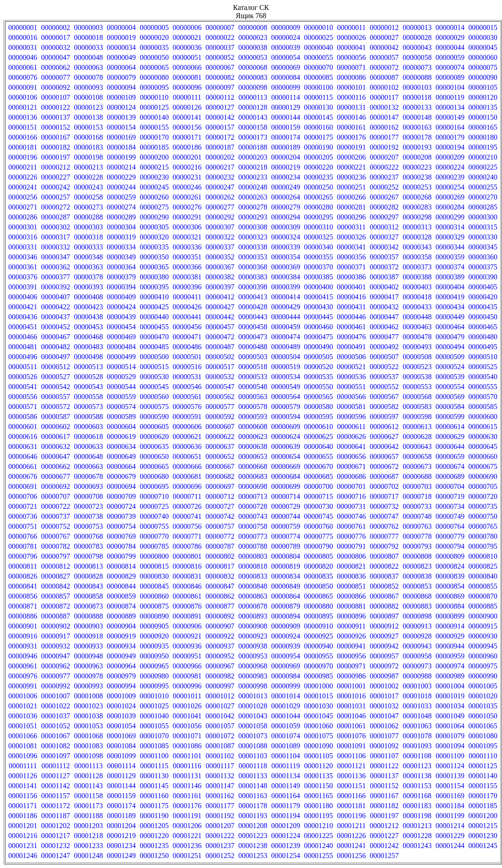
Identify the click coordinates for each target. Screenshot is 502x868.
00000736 (23, 516)
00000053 (253, 57)
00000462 (384, 327)
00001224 (286, 836)
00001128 (89, 776)
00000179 (450, 137)
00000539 (450, 377)
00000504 (286, 357)
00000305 (154, 227)
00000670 (319, 466)
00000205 (319, 157)
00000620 (154, 436)
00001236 (187, 846)
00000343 (417, 247)
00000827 (56, 576)
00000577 (220, 407)
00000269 (450, 197)
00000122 (56, 107)
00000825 (483, 566)
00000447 (384, 317)
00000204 (286, 157)
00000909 (286, 626)
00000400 (319, 287)
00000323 (253, 237)
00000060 (483, 57)
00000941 (352, 646)
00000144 (286, 117)
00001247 (56, 856)
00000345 (483, 247)
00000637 (220, 446)
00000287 (56, 217)
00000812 (56, 566)
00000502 (220, 357)
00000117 (384, 97)
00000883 (417, 606)
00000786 (187, 546)
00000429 (286, 307)
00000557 (56, 397)
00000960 (483, 656)
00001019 (450, 696)
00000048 (88, 57)
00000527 (56, 377)
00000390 (483, 277)
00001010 (154, 696)
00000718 (417, 496)
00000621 (187, 436)
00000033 (88, 47)
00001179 (286, 806)
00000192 (384, 147)
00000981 (187, 676)
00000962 (56, 666)
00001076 (352, 736)
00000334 (121, 247)
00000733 (417, 506)
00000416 (352, 297)
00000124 (121, 107)
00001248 (88, 856)
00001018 (417, 696)
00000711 (187, 496)
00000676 (23, 476)
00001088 (253, 746)
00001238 (253, 846)
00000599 (450, 417)
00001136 (351, 776)
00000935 (154, 646)
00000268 (417, 197)
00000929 (450, 636)
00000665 (154, 466)
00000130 (319, 107)
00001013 (253, 696)
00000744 (286, 516)
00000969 (286, 666)
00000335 (154, 247)
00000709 (121, 496)
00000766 (23, 536)
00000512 (56, 367)
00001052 (56, 726)
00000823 (417, 566)
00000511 (23, 367)
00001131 (187, 776)
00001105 (318, 756)
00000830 (154, 576)
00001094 (450, 746)
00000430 (319, 307)
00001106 (351, 756)
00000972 (384, 666)
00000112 (220, 97)
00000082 (220, 77)
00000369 (286, 267)
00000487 (220, 347)
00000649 (121, 456)
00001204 (121, 826)
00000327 (384, 237)
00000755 (154, 526)
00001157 (56, 796)
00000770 (154, 536)
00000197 (56, 157)
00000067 (220, 67)
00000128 (253, 107)
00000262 (220, 197)
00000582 (384, 407)
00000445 (319, 317)
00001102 (220, 756)
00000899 (450, 616)
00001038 (88, 716)
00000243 (88, 187)
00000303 (88, 227)
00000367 (220, 267)
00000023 (253, 37)
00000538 (417, 377)
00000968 (253, 666)
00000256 (23, 197)
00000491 (352, 347)
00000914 (450, 626)
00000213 (88, 167)
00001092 (384, 746)
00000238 (417, 177)
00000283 (417, 207)
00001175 (154, 806)
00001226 (352, 836)
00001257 (384, 856)
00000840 (483, 576)
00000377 (56, 277)
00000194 (450, 147)
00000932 (56, 646)
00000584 (450, 407)
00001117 (220, 766)
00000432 (384, 307)
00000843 (88, 586)
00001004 (450, 686)
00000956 (352, 656)
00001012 (220, 696)
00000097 (220, 87)
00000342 (384, 247)
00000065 (154, 67)
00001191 (187, 816)
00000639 (286, 446)
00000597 (384, 417)
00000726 (187, 506)
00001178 (253, 806)
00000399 (286, 287)
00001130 (154, 776)
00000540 (483, 377)
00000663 (88, 466)
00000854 (450, 586)
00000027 (384, 37)
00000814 (121, 566)
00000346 (23, 257)
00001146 (187, 786)
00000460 (319, 327)
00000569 (450, 397)
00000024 (286, 37)
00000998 (253, 686)
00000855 (483, 586)
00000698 (253, 486)
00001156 (23, 796)
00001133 (253, 776)
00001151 (351, 786)
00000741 (187, 516)
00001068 (88, 736)
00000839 (450, 576)
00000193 (417, 147)
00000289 (121, 217)
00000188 (253, 147)
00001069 (121, 736)
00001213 (417, 826)
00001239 (286, 846)
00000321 (187, 237)
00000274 (121, 207)
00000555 (483, 387)
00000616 (23, 436)
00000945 (483, 646)
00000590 (154, 417)
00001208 (253, 826)
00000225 (483, 167)
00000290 (154, 217)
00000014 (450, 27)
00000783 (88, 546)
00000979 (121, 676)
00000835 (319, 576)
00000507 (384, 357)
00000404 (450, 287)
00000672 (384, 466)
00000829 (121, 576)
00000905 (154, 626)
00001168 (417, 796)
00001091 (352, 746)
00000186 (187, 147)
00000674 (450, 466)
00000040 (319, 47)
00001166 (351, 796)
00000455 (154, 327)
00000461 (352, 327)
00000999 (286, 686)
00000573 (88, 407)
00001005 (483, 686)
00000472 (220, 337)
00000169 (121, 137)
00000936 (187, 646)
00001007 (56, 696)
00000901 (23, 626)
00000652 (220, 456)
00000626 (352, 436)
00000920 (154, 636)
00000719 (450, 496)
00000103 (417, 87)
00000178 (417, 137)
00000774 (286, 536)
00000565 (319, 397)
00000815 (154, 566)
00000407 (56, 297)
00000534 (286, 377)
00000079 (121, 77)
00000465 (483, 327)
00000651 (187, 456)
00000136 (23, 117)
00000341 (352, 247)
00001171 (23, 806)
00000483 (88, 347)
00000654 (286, 456)
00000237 (384, 177)
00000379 (121, 277)
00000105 (483, 87)
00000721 (23, 506)
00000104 (450, 87)
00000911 (351, 626)
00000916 (23, 636)
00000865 (319, 596)
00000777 (384, 536)
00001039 (121, 716)
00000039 (286, 47)
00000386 (352, 277)
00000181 (23, 147)
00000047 (56, 57)
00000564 (286, 397)
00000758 (253, 526)
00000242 (56, 187)
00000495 (483, 347)
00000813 (88, 566)
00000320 (154, 237)
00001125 (483, 766)
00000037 (220, 47)
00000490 (319, 347)
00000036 (187, 47)
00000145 (319, 117)
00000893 (253, 616)
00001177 (220, 806)
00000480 (483, 337)
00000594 (286, 417)
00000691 (23, 486)
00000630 (483, 436)
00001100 (154, 756)
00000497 (56, 357)
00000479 (450, 337)
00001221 (187, 836)
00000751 (23, 526)
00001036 (23, 716)
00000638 (253, 446)
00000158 (253, 127)
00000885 (483, 606)
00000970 (319, 666)
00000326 (352, 237)
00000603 (88, 427)
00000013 (417, 27)
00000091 (23, 87)
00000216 (187, 167)
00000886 (23, 616)
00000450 (483, 317)
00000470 (154, 337)
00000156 (187, 127)
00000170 (154, 137)
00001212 (384, 826)
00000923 (253, 636)
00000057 (384, 57)
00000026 (352, 37)
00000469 (121, 337)
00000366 (187, 267)
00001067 (56, 736)
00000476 (352, 337)
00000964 (121, 666)
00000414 (286, 297)
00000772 (220, 536)
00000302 (56, 227)
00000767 (56, 536)
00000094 (121, 87)
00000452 (56, 327)
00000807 (384, 556)
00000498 (88, 357)
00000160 (319, 127)
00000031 (23, 47)
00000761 (352, 526)
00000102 (384, 87)
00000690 (483, 476)
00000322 (220, 237)
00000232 (220, 177)
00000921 (187, 636)
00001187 (56, 816)
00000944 (450, 646)
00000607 (220, 427)
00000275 (154, 207)
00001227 (384, 836)
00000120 (483, 97)
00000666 (187, 466)
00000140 (154, 117)
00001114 (121, 766)
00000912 (384, 626)
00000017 (56, 37)
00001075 (319, 736)
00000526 (23, 377)
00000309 (286, 227)
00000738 (88, 516)
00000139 (121, 117)
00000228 (88, 177)
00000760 (319, 526)
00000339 (286, 247)
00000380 (154, 277)
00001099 (121, 756)
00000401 (352, 287)
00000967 (220, 666)
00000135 (483, 107)
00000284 (450, 207)
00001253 (253, 856)
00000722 (56, 506)
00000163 (417, 127)
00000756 (187, 526)
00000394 (121, 287)
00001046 (352, 716)
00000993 (88, 686)
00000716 (352, 496)
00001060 (319, 726)
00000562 (220, 397)
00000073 (417, 67)
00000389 (450, 277)
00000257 (56, 197)
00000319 (121, 237)
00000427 (220, 307)
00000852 (384, 586)
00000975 (483, 666)
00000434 (450, 307)
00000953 (253, 656)
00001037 (56, 716)
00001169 (450, 796)
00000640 (319, 446)
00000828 (88, 576)
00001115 (154, 766)
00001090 (319, 746)
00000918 (88, 636)
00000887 (56, 616)
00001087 (220, 746)
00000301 (23, 227)
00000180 (483, 137)
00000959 (450, 656)
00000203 (253, 157)
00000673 (417, 466)
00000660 (483, 456)
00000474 (286, 337)
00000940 (319, 646)
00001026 (187, 706)
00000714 (286, 496)
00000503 (253, 357)
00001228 (417, 836)
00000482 (56, 347)
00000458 (253, 327)
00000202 (220, 157)
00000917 (56, 636)
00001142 (56, 786)
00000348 (88, 257)
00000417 (384, 297)
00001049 (450, 716)
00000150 (483, 117)
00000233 (253, 177)
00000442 (220, 317)
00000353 (253, 257)
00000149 (450, 117)
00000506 (352, 357)
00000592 (220, 417)
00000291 (187, 217)
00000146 (352, 117)
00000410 (154, 297)
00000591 (187, 417)
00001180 (318, 806)
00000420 (483, 297)
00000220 (319, 167)
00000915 (483, 626)
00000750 (483, 516)
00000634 (121, 446)
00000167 (56, 137)
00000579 (286, 407)
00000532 (220, 377)
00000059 (450, 57)
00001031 (352, 706)
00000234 (286, 177)
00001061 (352, 726)
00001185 (483, 806)
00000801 (187, 556)
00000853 (417, 586)
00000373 (417, 267)
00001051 (23, 726)
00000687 (384, 476)
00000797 (56, 556)
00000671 (352, 466)
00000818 (253, 566)
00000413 (253, 297)
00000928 (417, 636)
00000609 (286, 427)
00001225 (319, 836)
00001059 (286, 726)
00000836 (352, 576)
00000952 (220, 656)
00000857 (56, 596)
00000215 (154, 167)
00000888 (88, 616)
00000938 (253, 646)
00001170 (483, 796)
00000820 (319, 566)
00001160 (154, 796)
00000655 (319, 456)
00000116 (351, 97)
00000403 (417, 287)
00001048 (417, 716)
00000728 (253, 506)
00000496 (23, 357)
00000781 (23, 546)
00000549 (286, 387)
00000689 (450, 476)
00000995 (154, 686)
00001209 (286, 826)
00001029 (286, 706)
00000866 (352, 596)
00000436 (23, 317)
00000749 (450, 516)
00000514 (121, 367)
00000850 (319, 586)
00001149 (286, 786)
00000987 (384, 676)
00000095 (154, 87)
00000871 (23, 606)
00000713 (253, 496)
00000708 (88, 496)
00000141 (187, 117)
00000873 (88, 606)
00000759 (286, 526)
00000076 (23, 77)
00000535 (319, 377)
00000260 (154, 197)
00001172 (56, 806)
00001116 (187, 766)
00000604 (121, 427)
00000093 (88, 87)
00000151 (23, 127)
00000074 (450, 67)
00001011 (187, 696)
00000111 (187, 97)
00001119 (286, 766)
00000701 (352, 486)
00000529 (121, 377)
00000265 (319, 197)
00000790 (319, 546)
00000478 (417, 337)
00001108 (417, 756)
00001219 (121, 836)
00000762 (384, 526)
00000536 (352, 377)
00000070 (319, 67)
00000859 (121, 596)
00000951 (187, 656)
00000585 (483, 407)
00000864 (286, 596)
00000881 (352, 606)
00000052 (220, 57)
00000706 (23, 496)
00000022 (220, 37)
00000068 (253, 67)
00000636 (187, 446)
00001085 (154, 746)
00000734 (450, 506)
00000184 (121, 147)
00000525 (483, 367)
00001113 (89, 766)
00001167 (384, 796)
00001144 (121, 786)
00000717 (384, 496)
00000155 (154, 127)
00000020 (154, 37)
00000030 (483, 37)
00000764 (450, 526)
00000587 (56, 417)
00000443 (253, 317)
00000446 (352, 317)
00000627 (384, 436)
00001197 (384, 816)
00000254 (450, 187)
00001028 (253, 706)
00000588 (88, 417)
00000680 (154, 476)
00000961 (23, 666)
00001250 (154, 856)
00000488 (253, 347)
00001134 (286, 776)
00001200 (483, 816)
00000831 (187, 576)
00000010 (319, 27)
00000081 (187, 77)
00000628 (417, 436)
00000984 (286, 676)
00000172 (220, 137)
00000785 (154, 546)
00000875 (154, 606)
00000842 (56, 586)
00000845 (154, 586)
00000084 (286, 77)
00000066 (187, 67)
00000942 (384, 646)
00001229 (450, 836)
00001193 (253, 816)
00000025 (319, 37)
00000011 (351, 27)
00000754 (121, 526)
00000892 (220, 616)
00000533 (253, 377)
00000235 (319, 177)
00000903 (88, 626)
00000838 (417, 576)
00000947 (56, 656)
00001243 (417, 846)
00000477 (384, 337)
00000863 (253, 596)
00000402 (384, 287)
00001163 (253, 796)
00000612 (384, 427)
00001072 (220, 736)
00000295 (319, 217)
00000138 (88, 117)
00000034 (121, 47)
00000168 (88, 137)
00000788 (253, 546)
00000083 (253, 77)
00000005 (154, 27)
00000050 (154, 57)
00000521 (352, 367)
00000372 (384, 267)
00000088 (417, 77)
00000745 (319, 516)
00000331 (23, 247)
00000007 (220, 27)
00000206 (352, 157)
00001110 (483, 756)
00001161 (187, 796)
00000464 (450, 327)
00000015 (483, 27)
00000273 (88, 207)
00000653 (253, 456)
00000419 (450, 297)
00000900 (483, 616)
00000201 (187, 157)
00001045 (319, 716)
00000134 (450, 107)
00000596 (352, 417)
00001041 (187, 716)
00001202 (56, 826)
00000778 (417, 536)
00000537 (384, 377)
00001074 (286, 736)
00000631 (23, 446)
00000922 (220, 636)
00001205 (154, 826)
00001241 (352, 846)
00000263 (253, 197)
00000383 (253, 277)
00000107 (56, 97)
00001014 (286, 696)
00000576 (187, 407)
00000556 (23, 397)
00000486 (187, 347)
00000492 (384, 347)
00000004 (121, 27)
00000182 (56, 147)
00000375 (483, 267)
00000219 (286, 167)
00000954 (286, 656)
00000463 (417, 327)
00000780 (483, 536)
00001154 (450, 786)
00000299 (450, 217)
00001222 (220, 836)
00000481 (23, 347)
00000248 (253, 187)
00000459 (286, 327)
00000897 (384, 616)
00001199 (450, 816)
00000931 (23, 646)
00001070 (154, 736)
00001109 (450, 756)
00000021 (187, 37)
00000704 (450, 486)
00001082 (56, 746)
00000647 (56, 456)
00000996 (187, 686)
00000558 (88, 397)
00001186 (23, 816)
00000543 (88, 387)
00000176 (352, 137)
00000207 (384, 157)
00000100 (319, 87)
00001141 (23, 786)
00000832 (220, 576)
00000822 (384, 566)
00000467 (56, 337)
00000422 (56, 307)
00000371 (352, 267)
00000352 (220, 257)
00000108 (88, 97)
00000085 (319, 77)
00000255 (483, 187)
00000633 (88, 446)
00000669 (286, 466)
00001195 (318, 816)
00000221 (352, 167)
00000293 (253, 217)
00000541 (23, 387)
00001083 (88, 746)
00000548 (253, 387)
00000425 (154, 307)
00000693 (88, 486)
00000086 (352, 77)
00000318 (88, 237)
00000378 (88, 277)
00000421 (23, 307)
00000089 (450, 77)
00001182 (384, 806)
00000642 (384, 446)
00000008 (253, 27)
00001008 (88, 696)
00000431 (352, 307)
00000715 (319, 496)
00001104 (286, 756)
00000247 (220, 187)
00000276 (187, 207)
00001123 (417, 766)
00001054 (121, 726)
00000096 (187, 87)
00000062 (56, 67)
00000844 (121, 586)
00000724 (121, 506)
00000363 (88, 267)
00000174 (286, 137)
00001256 (352, 856)
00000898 (417, 616)
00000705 (483, 486)
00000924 (286, 636)
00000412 (220, 297)
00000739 (121, 516)
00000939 (286, 646)
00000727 (220, 506)
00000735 (483, 506)
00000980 (154, 676)
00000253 (417, 187)
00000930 (483, 636)
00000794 (450, 546)
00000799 (121, 556)
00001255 (319, 856)
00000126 (187, 107)
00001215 (483, 826)
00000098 (253, 87)
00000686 (352, 476)
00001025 (154, 706)
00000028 (417, 37)
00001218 (88, 836)
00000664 (121, 466)
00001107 (384, 756)
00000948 (88, 656)
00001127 (56, 776)
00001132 (220, 776)
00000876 (187, 606)
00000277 (220, 207)
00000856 (23, 596)
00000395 (154, 287)
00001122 (384, 766)
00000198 (88, 157)
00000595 (319, 417)
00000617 (56, 436)
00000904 (121, 626)
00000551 (352, 387)
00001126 (23, 776)
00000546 (187, 387)
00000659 (450, 456)
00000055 (319, 57)
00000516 (187, 367)
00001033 (417, 706)
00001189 (121, 816)
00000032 (56, 47)
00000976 (23, 676)
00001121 (351, 766)
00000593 (253, 417)
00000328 (417, 237)
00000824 (450, 566)
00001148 (253, 786)
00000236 (352, 177)
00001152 (384, 786)
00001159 (121, 796)
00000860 (154, 596)
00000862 (220, 596)
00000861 (187, 596)
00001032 (384, 706)
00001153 (417, 786)
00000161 (352, 127)
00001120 (318, 766)
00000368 (253, 267)
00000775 (319, 536)
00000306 (187, 227)
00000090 (483, 77)
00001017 (384, 696)
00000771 (187, 536)
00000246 (187, 187)
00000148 (417, 117)
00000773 (253, 536)
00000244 (121, 187)
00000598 (417, 417)
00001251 (187, 856)
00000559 (121, 397)
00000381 (187, 277)
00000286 (23, 217)
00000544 (121, 387)
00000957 (384, 656)
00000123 (88, 107)
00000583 (417, 407)
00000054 (286, 57)
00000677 (56, 476)
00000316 (23, 237)
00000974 (450, 666)
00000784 (121, 546)
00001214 (450, 826)
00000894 (286, 616)
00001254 (286, 856)
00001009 (121, 696)
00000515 (154, 367)
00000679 (121, 476)
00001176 (187, 806)
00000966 (187, 666)
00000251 (352, 187)
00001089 (286, 746)
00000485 (154, 347)
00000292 (220, 217)
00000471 (187, 337)
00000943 (417, 646)
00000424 (121, 307)
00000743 (253, 516)
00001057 (220, 726)
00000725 (154, 506)
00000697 (220, 486)
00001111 (23, 766)
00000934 (121, 646)
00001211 (351, 826)
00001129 (121, 776)
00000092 (56, 87)
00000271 (23, 207)
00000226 (23, 177)
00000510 (483, 357)
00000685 (319, 476)
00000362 (56, 267)
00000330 (483, 237)
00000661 (23, 466)
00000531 (187, 377)
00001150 (318, 786)
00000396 (187, 287)
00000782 (56, 546)
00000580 (319, 407)
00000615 (483, 427)
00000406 (23, 297)
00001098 (88, 756)
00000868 (417, 596)
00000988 (417, 676)
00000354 (286, 257)
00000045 (483, 47)
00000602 (56, 427)
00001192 (220, 816)
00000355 (319, 257)
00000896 (352, 616)
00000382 (220, 277)
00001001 (352, 686)
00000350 (154, 257)
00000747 (384, 516)
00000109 (121, 97)
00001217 (56, 836)
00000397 (220, 287)
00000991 (23, 686)
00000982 (220, 676)
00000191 (352, 147)
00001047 (384, 716)
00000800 (154, 556)
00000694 (121, 486)
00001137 (384, 776)
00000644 (450, 446)
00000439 (121, 317)
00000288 (88, 217)
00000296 (352, 217)
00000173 (253, 137)
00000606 (187, 427)
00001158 (89, 796)
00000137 (56, 117)
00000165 (483, 127)
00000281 (352, 207)
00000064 (121, 67)
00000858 (88, 596)
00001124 (450, 766)
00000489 (286, 347)
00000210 (483, 157)
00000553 (417, 387)
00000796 (23, 556)
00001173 (89, 806)
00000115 (318, 97)
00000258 (88, 197)
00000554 (450, 387)
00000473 (253, 337)
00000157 (220, 127)
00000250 (319, 187)
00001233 (88, 846)
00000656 (352, 456)
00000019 (121, 37)
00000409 (121, 297)
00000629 (450, 436)
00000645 (483, 446)
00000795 (483, 546)
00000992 (56, 686)
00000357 (384, 257)
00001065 (483, 726)
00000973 (417, 666)
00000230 (154, 177)
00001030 (319, 706)
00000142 (220, 117)
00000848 (253, 586)
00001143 (89, 786)
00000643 (417, 446)
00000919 (121, 636)
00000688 (417, 476)
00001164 (286, 796)
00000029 (450, 37)
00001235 (154, 846)
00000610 (319, 427)
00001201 (23, 826)
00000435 (483, 307)
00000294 (286, 217)
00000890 (154, 616)
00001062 (384, 726)
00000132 (384, 107)
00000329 (450, 237)
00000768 (88, 536)
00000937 (220, 646)
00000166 (23, 137)
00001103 (253, 756)
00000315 (483, 227)
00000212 (56, 167)
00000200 (154, 157)
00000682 (220, 476)
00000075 (483, 67)
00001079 (450, 736)
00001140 (483, 776)
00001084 (121, 746)
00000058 (417, 57)
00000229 (121, 177)
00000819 (286, 566)
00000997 (220, 686)
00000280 (319, 207)
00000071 (352, 67)
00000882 (384, 606)
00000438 (88, 317)
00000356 (352, 257)
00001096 (23, 756)
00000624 (286, 436)
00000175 (319, 137)
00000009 (286, 27)
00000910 (319, 626)
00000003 (88, 27)
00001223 (253, 836)
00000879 (286, 606)
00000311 (351, 227)
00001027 (220, 706)
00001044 (286, 716)
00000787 (220, 546)
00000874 (121, 606)
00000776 (352, 536)
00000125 (154, 107)
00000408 (88, 297)
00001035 (483, 706)
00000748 (417, 516)
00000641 (352, 446)
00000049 (121, 57)
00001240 (319, 846)
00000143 (253, 117)
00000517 (220, 367)
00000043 (417, 47)
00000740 (154, 516)
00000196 (23, 157)
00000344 (450, 247)
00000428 (253, 307)
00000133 (417, 107)
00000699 (286, 486)
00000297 (384, 217)
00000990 (483, 676)
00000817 (220, 566)
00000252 (384, 187)
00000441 (187, 317)
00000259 (121, 197)
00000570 (483, 397)
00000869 (450, 596)
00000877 (220, 606)
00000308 (253, 227)
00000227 (56, 177)
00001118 (253, 766)
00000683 (253, 476)
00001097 (56, 756)
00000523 (417, 367)
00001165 (318, 796)
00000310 (319, 227)
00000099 (286, 87)
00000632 (56, 446)
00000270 (483, 197)
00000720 (483, 496)
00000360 (483, 257)
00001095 (483, 746)
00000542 (56, 387)
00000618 (88, 436)
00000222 (384, 167)
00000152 (56, 127)
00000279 (286, 207)
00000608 (253, 427)
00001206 (187, 826)
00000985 (319, 676)
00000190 (319, 147)
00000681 (187, 476)
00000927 (384, 636)
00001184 (450, 806)
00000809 (450, 556)
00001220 (154, 836)
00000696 (187, 486)
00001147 (220, 786)
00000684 (286, 476)
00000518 (253, 367)
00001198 (417, 816)
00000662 (56, 466)
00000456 (187, 327)
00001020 (483, 696)
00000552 (384, 387)
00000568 (417, 397)
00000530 (154, 377)
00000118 (417, 97)
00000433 (417, 307)
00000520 (319, 367)
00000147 (384, 117)
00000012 (384, 27)
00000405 (483, 287)
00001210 (319, 826)
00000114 (286, 97)
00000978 (88, 676)
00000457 (220, 327)
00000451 (23, 327)
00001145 (154, 786)
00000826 (23, 576)
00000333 (88, 247)
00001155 (483, 786)
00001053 (88, 726)
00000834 (286, 576)
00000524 (450, 367)
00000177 (384, 137)
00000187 (220, 147)
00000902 (56, 626)
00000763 (417, 526)
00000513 (88, 367)
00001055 (154, 726)
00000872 (56, 606)
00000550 (319, 387)
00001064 (450, 726)
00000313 (417, 227)
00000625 (319, 436)
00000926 (352, 636)
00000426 (187, 307)
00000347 (56, 257)
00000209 (450, 157)
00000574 (121, 407)
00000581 (352, 407)
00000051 (187, 57)
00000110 (154, 97)
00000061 (23, 67)
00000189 (286, 147)
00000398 (253, 287)
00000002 (56, 27)
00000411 (187, 297)
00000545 (154, 387)
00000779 (450, 536)
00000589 (121, 417)
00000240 (483, 177)
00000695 (154, 486)
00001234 (121, 846)
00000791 (352, 546)
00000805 (319, 556)
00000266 (352, 197)
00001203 (88, 826)
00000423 (88, 307)
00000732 (384, 506)
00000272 (56, 207)
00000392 (56, 287)
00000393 (88, 287)
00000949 (121, 656)
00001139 (450, 776)
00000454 (121, 327)
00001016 (352, 696)
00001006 (23, 696)
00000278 (253, 207)
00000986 (352, 676)
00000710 (154, 496)
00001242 (384, 846)
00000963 (88, 666)
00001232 (56, 846)
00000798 (88, 556)
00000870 (483, 596)
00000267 (384, 197)
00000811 (23, 566)
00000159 (286, 127)
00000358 (417, 257)
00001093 (417, 746)
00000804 (286, 556)
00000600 (483, 417)
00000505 (319, 357)
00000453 (88, 327)
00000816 (187, 566)
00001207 (220, 826)
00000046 (23, 57)
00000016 (23, 37)
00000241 (23, 187)
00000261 (187, 197)
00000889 (121, 616)
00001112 (56, 766)
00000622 (220, 436)
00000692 (56, 486)
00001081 (23, 746)
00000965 (154, 666)
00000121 (23, 107)
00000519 (286, 367)
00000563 (253, 397)
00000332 (56, 247)
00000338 (253, 247)
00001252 (220, 856)
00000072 (384, 67)
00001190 (154, 816)
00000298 (417, 217)
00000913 (417, 626)
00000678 (88, 476)
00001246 (23, 856)
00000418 (417, 297)
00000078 (88, 77)
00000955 (319, 656)
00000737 (56, 516)
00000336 (187, 247)
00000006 (187, 27)
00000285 (483, 207)
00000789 (286, 546)
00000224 (450, 167)
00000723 (88, 506)
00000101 (352, 87)
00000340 (319, 247)
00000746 (352, 516)
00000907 (220, 626)
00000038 (253, 47)
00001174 (121, 806)
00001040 (154, 716)
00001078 (417, 736)
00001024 (121, 706)
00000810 (483, 556)
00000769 (121, 536)
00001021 (23, 706)
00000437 (56, 317)
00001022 (56, 706)
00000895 (319, 616)
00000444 (286, 317)
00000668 (253, 466)
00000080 (154, 77)
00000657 (384, 456)
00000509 (450, 357)
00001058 (253, 726)
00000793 (417, 546)
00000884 (450, 606)
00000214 (121, 167)
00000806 (352, 556)
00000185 (154, 147)
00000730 (319, 506)
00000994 (121, 686)
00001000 (319, 686)
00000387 (384, 277)
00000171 (187, 137)
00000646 (23, 456)
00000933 (88, 646)
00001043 (253, 716)
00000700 (319, 486)
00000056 (352, 57)
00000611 (351, 427)
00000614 (450, 427)
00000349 (121, 257)
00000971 (352, 666)
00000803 (253, 556)
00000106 (23, 97)
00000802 (220, 556)
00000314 (450, 227)
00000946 (23, 656)
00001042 (220, 716)
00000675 (483, 466)
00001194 (286, 816)
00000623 (253, 436)
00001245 (483, 846)
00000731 (352, 506)
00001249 (121, 856)
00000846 (187, 586)
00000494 (450, 347)
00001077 (384, 736)
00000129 (286, 107)
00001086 (187, 746)
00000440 (154, 317)
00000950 (154, 656)
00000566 (352, 397)
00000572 (56, 407)
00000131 (352, 107)
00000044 (450, 47)
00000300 (483, 217)
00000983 (253, 676)
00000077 (56, 77)
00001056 (187, 726)
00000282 (384, 207)
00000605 (154, 427)
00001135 (318, 776)
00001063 (417, 726)
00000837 (384, 576)
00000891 (187, 616)
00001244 (450, 846)
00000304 (121, 227)
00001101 (187, 756)
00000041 (352, 47)
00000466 (23, 337)
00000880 (319, 606)
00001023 (88, 706)
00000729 (286, 506)
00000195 (483, 147)
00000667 (220, 466)
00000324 (286, 237)
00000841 (23, 586)
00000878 (253, 606)
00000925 (319, 636)
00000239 (450, 177)
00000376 (23, 277)
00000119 (450, 97)
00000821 (352, 566)
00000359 (450, 257)
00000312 (384, 227)
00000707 (56, 496)
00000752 (56, 526)
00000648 (88, 456)
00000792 (384, 546)
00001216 (23, 836)
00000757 (220, 526)
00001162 (220, 796)
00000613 (417, 427)
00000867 (384, 596)
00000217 (220, 167)
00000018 (88, 37)
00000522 (384, 367)
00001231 (23, 846)
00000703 (417, 486)
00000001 (23, 27)
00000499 (121, 357)
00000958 (417, 656)
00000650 (154, 456)
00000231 (187, 177)
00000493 (417, 347)
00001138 (417, 776)
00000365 (154, 267)
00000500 (154, 357)
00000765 (483, 526)
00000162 (384, 127)
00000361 (23, 267)
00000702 (384, 486)
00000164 (450, 127)
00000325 (319, 237)
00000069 (286, 67)
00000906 (187, 626)
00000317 (56, 237)
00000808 (417, 556)
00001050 (483, 716)
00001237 (220, 846)
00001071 (187, 736)
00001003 (417, 686)
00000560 (154, 397)
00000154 (121, 127)
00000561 (187, 397)
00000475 (319, 337)
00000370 (319, 267)
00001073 (253, 736)
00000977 (56, 676)
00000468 (88, 337)
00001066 (23, 736)
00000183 (88, 147)
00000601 (23, 427)
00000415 (319, 297)
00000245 (154, 187)
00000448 (417, 317)
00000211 (23, 167)
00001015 (319, 696)
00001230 (483, 836)
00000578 (253, 407)
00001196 (351, 816)
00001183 (417, 806)
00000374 (450, 267)
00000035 (154, 47)
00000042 (384, 47)
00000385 (319, 277)
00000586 (23, 417)
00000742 (220, 516)
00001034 (450, 706)
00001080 (483, 736)
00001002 (384, 686)
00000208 (417, 157)
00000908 (253, 626)
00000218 (253, 167)
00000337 (220, 247)
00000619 (121, 436)
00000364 (121, 267)
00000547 (220, 387)
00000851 (352, 586)
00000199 (121, 157)
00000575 (154, 407)
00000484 (121, 347)
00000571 (23, 407)
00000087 (384, 77)
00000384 (286, 277)
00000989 (450, 676)
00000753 (88, 526)
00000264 (286, 197)
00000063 (88, 67)
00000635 (154, 446)
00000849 (286, 586)
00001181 (351, 806)
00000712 (220, 496)
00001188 (89, 816)
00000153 (88, 127)
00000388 (417, 277)
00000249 (286, 187)
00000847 (220, 586)
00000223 (417, 167)
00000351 (187, 257)
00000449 (450, 317)
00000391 (23, 287)
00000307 (220, 227)
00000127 (220, 107)
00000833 (253, 576)
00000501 (187, 357)
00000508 (417, 357)
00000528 (88, 377)
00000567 (384, 397)
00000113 (253, 97)
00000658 (417, 456)
